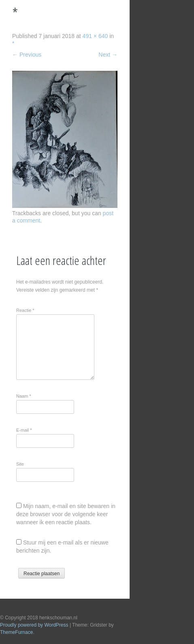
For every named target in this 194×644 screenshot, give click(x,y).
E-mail (24, 430)
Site (20, 464)
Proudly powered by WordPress (34, 625)
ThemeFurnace (16, 632)
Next (108, 55)
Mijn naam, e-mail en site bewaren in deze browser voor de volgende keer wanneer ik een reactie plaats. (66, 514)
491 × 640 (95, 36)
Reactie (25, 310)
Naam (24, 396)
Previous (27, 55)
